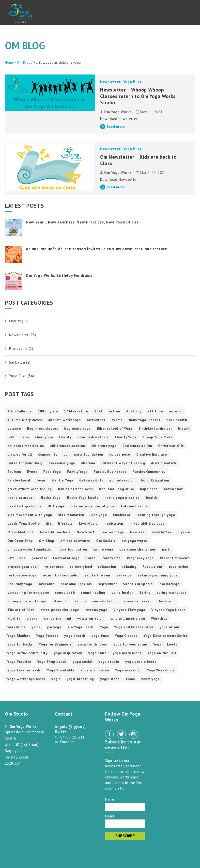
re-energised (81, 567)
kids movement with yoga (30, 515)
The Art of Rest (21, 610)
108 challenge (20, 411)
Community (48, 454)
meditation (113, 523)
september (108, 584)
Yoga (104, 627)
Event (32, 472)
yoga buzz (100, 636)
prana (91, 558)
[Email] (125, 824)
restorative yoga (22, 575)
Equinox (14, 472)
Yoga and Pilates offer (134, 627)
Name (110, 799)
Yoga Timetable (61, 670)
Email (110, 816)
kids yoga (99, 515)
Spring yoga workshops (27, 601)
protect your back (23, 567)
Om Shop (46, 541)
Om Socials (106, 541)
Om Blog (24, 63)
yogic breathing (80, 679)
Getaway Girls (91, 480)
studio (80, 601)
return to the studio (61, 575)
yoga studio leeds (141, 662)
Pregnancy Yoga (140, 558)
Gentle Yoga (63, 480)
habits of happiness (75, 489)
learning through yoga (156, 515)
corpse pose (120, 454)
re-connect (54, 567)
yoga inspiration (68, 653)
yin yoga (54, 627)
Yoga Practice (19, 662)
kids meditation (135, 506)
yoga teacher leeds (24, 670)
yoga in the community (28, 653)
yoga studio (109, 662)
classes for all (20, 454)
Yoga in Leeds (165, 644)
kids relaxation (71, 515)
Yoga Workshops (161, 670)
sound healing (93, 592)
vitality (14, 618)
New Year (138, 532)
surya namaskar (137, 601)
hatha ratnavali (21, 498)
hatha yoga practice (122, 498)
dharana (88, 463)
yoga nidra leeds (127, 653)
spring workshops (172, 592)
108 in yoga (48, 411)
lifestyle (65, 523)
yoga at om (169, 627)
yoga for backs (20, 644)
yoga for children (92, 644)
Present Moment (174, 558)
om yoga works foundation (30, 549)
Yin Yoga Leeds (81, 627)
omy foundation (73, 549)
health (152, 498)
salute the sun (97, 575)
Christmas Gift (171, 446)
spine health (122, 592)
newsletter (162, 532)
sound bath (65, 592)
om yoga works (134, 541)
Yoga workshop (128, 670)
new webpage (112, 532)
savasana (46, 584)
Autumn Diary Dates (25, 420)
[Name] (125, 807)
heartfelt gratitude (24, 506)
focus (41, 480)
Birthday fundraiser (155, 428)
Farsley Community (149, 472)
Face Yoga (52, 472)
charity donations (93, 437)
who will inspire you (128, 618)
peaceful (39, 558)
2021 (98, 411)
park (166, 549)
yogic (56, 679)
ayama (117, 420)
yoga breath (75, 636)
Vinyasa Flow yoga (129, 610)
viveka (32, 618)
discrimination (164, 463)
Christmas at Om (137, 446)
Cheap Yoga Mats (158, 437)
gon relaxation (122, 480)
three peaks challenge (60, 610)
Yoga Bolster (47, 636)
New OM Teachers (55, 532)
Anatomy (134, 411)
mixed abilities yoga (147, 523)
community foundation (83, 454)
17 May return (76, 411)
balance (14, 428)
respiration (179, 567)
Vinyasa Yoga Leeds (168, 610)
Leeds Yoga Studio (23, 523)
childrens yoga (104, 446)
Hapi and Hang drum (116, 489)
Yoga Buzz (133, 82)
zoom (131, 679)
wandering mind (57, 618)
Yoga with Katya (95, 670)
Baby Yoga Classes (145, 420)
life (49, 523)
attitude (155, 411)
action (115, 411)
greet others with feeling (30, 489)
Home (9, 63)
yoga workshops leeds (26, 679)
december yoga (62, 463)
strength (61, 601)
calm (25, 437)
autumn (176, 411)
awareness (96, 420)
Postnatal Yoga (66, 558)
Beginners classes (43, 428)
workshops (16, 627)
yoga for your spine (130, 644)
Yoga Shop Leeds (52, 662)
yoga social (83, 662)
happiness (149, 489)
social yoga (170, 584)
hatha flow (173, 489)
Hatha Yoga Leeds (83, 498)
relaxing (129, 567)
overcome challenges (138, 549)
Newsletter (110, 82)
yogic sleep (110, 679)
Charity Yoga (126, 437)
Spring (145, 592)
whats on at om (91, 618)
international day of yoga (93, 506)
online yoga (103, 549)
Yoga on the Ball (162, 653)
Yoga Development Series (166, 636)
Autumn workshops (65, 420)
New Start (86, 532)
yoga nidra (97, 653)
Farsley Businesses (110, 472)
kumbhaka (122, 515)
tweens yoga (96, 610)
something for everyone (28, 592)
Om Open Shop (20, 541)
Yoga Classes (126, 636)
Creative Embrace (152, 454)
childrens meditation (26, 446)
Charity (65, 437)
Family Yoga (77, 472)
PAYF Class (16, 558)
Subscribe (125, 836)
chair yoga (44, 437)
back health (177, 420)
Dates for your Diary (25, 463)
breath (184, 428)
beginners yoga (77, 428)
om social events (75, 541)
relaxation (107, 567)
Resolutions (153, 567)
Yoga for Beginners (55, 644)
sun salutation (105, 601)
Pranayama (111, 558)
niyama (184, 532)
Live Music (88, 523)
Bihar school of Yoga (115, 428)
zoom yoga (150, 679)
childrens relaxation (68, 446)
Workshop (159, 618)
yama (36, 627)
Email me (68, 742)
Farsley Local (19, 480)
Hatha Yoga (51, 498)
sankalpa (124, 575)
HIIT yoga (56, 506)
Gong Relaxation (155, 480)
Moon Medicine (21, 532)
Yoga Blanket (19, 636)
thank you (166, 601)
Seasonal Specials (76, 584)
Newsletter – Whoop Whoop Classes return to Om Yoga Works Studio (138, 96)
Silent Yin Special (138, 584)
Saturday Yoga (20, 584)
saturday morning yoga (158, 575)
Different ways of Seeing (123, 463)
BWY (11, 437)
